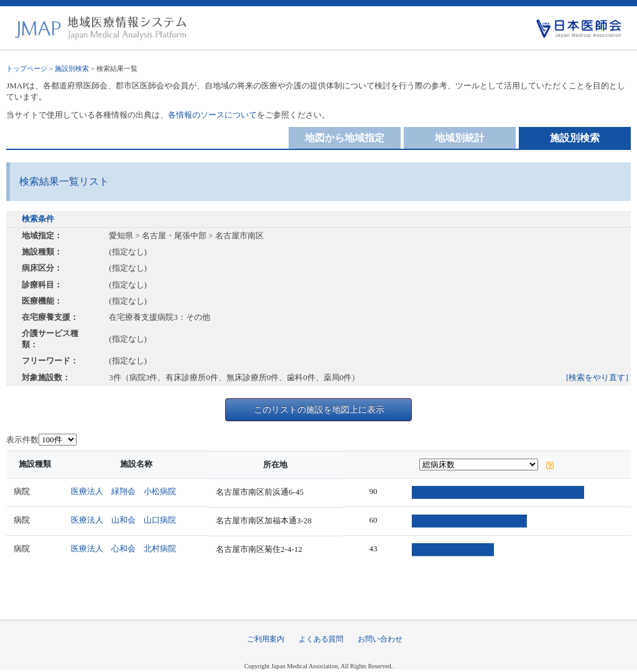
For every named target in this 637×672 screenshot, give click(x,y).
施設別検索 (72, 68)
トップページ (27, 68)
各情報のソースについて (212, 115)
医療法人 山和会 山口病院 (126, 520)
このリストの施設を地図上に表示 (319, 409)
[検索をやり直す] (597, 377)
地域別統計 (460, 138)
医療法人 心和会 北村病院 (126, 548)
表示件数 (22, 440)
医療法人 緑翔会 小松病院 (126, 491)
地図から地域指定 (345, 138)
